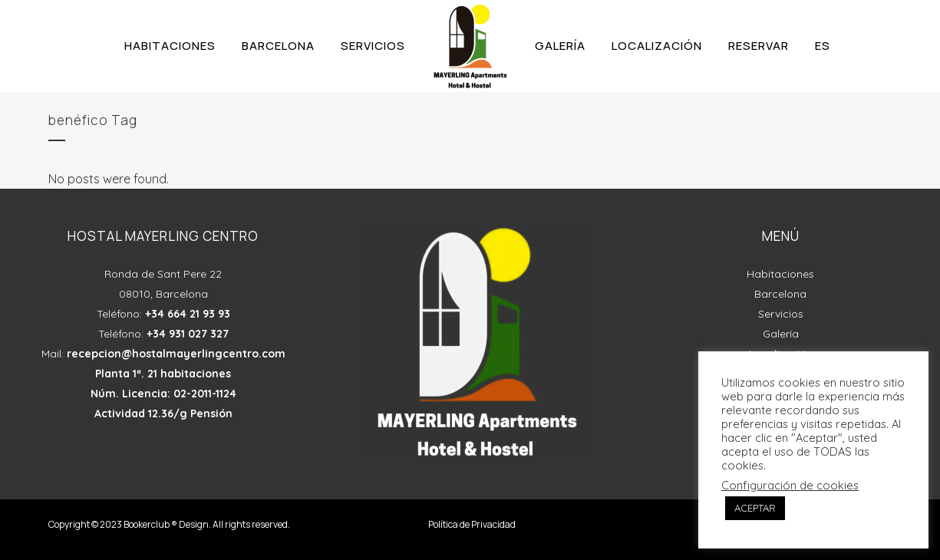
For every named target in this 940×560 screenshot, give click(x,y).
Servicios (781, 314)
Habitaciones (780, 274)
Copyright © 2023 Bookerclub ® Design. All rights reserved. (169, 524)
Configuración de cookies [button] (790, 486)
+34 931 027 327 (188, 334)
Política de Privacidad (472, 524)
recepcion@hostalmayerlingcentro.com (176, 354)
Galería (781, 334)
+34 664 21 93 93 (188, 314)
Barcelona (780, 294)
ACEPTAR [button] (755, 508)
